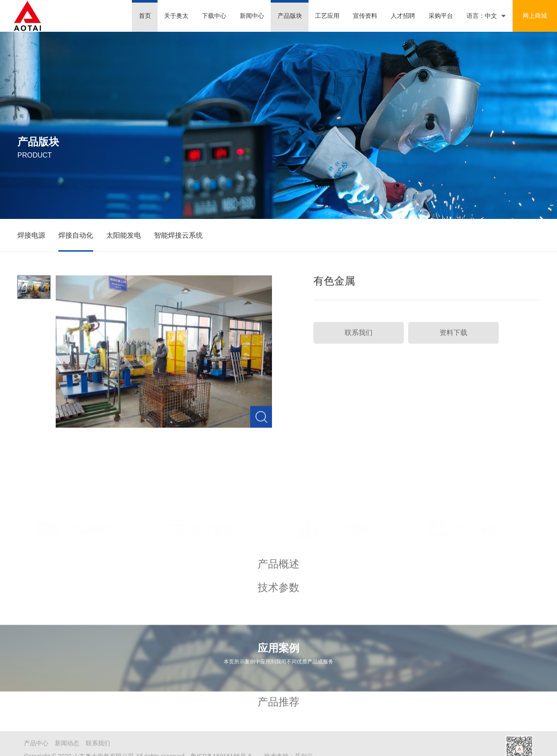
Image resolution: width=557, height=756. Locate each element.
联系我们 (359, 338)
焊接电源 (31, 237)
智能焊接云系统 (178, 237)
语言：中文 (482, 16)
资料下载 (453, 338)
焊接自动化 (76, 237)
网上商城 (535, 16)
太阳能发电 (124, 237)
